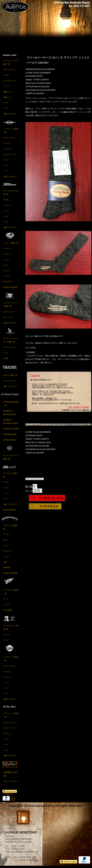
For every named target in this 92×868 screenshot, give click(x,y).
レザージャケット (10, 71)
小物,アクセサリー (10, 115)
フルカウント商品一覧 (11, 476)
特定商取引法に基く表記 (11, 775)
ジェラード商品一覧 (11, 244)
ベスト (6, 104)
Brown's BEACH (9, 511)
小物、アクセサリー (11, 388)
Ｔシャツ (7, 88)
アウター (7, 77)
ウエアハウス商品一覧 (11, 529)
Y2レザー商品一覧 (10, 377)
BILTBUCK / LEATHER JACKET (11, 423)
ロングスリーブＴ (10, 82)
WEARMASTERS (10, 436)
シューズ (7, 278)
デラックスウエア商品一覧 (11, 194)
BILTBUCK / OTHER (11, 430)
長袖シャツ (7, 93)
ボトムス (7, 272)
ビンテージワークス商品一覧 (11, 459)
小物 (5, 564)
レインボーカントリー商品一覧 (11, 306)
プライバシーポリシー (11, 784)
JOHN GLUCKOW (10, 289)
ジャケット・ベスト (11, 729)
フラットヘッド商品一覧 (11, 717)
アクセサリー (8, 283)
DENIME (7, 569)
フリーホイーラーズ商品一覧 (11, 64)
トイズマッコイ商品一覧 (11, 132)
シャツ (6, 167)
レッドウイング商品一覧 (11, 593)
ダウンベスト (8, 319)
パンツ (6, 110)
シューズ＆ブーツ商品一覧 (11, 629)
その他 (6, 360)
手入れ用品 (7, 611)
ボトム (6, 541)
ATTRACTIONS (9, 441)
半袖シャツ (7, 99)
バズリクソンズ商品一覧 (11, 660)
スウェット (7, 150)
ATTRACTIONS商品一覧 (11, 405)
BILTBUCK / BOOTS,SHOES (10, 414)
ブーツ (6, 600)
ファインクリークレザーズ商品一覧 (11, 342)
